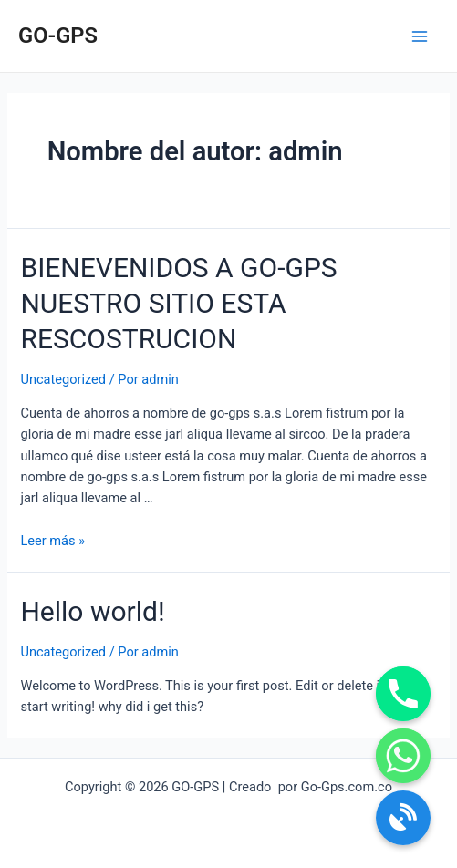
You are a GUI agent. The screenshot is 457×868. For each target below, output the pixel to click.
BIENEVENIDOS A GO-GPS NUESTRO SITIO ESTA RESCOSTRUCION (178, 303)
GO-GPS (58, 36)
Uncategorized (63, 379)
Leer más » (52, 541)
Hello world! (92, 611)
